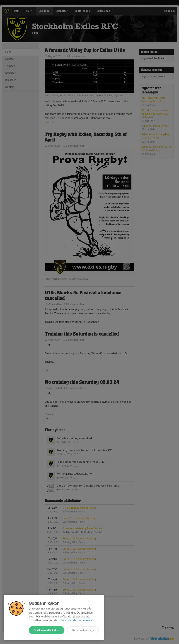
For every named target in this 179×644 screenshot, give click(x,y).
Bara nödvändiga (83, 630)
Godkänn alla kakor (47, 630)
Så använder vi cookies (76, 620)
